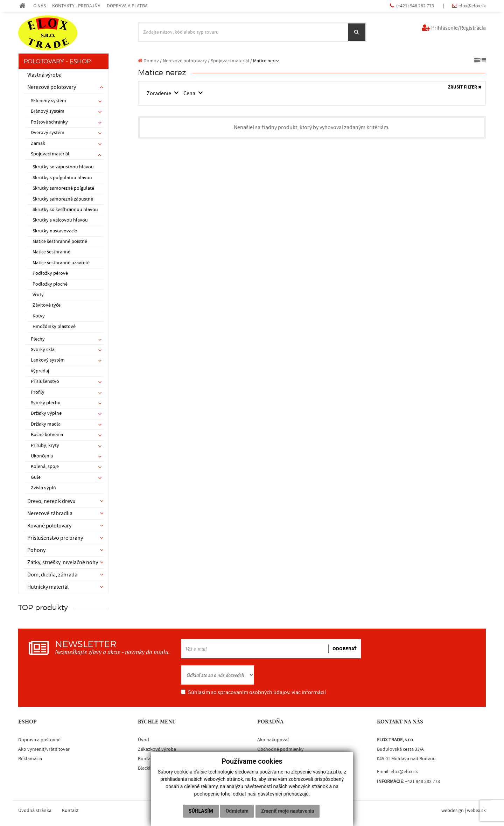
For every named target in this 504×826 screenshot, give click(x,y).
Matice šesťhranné (51, 252)
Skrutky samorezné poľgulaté (63, 188)
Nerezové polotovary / (186, 61)
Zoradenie (159, 93)
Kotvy (39, 316)
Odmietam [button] (237, 811)
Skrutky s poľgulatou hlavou (62, 178)
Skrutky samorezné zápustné (63, 199)
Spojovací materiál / (231, 61)
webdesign (453, 811)
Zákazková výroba (157, 749)
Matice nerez (266, 61)
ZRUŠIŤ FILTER (465, 87)
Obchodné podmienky (281, 749)
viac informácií (309, 692)
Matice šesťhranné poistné (60, 241)
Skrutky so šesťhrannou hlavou (65, 210)
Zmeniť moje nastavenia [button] (288, 811)
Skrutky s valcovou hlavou (60, 220)
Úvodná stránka (35, 811)
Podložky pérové (50, 273)
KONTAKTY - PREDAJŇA (76, 6)
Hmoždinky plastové (54, 327)
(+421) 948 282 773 (416, 6)
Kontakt (146, 759)
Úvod (143, 740)
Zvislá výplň (43, 488)
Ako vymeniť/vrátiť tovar (44, 749)
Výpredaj (40, 371)
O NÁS (40, 6)
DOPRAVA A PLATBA (127, 6)
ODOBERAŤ (345, 649)
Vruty (38, 295)
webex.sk (476, 811)
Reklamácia (30, 759)
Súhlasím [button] (201, 811)
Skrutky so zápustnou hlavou (63, 167)
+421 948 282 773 (422, 782)
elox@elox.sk (472, 6)
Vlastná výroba (44, 75)
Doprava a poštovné (39, 740)
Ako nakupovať (273, 740)
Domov (148, 61)
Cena (190, 93)
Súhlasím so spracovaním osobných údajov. (253, 692)
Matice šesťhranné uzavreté (61, 263)
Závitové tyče (47, 305)
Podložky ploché (50, 284)
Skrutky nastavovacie (55, 231)
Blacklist (147, 768)
